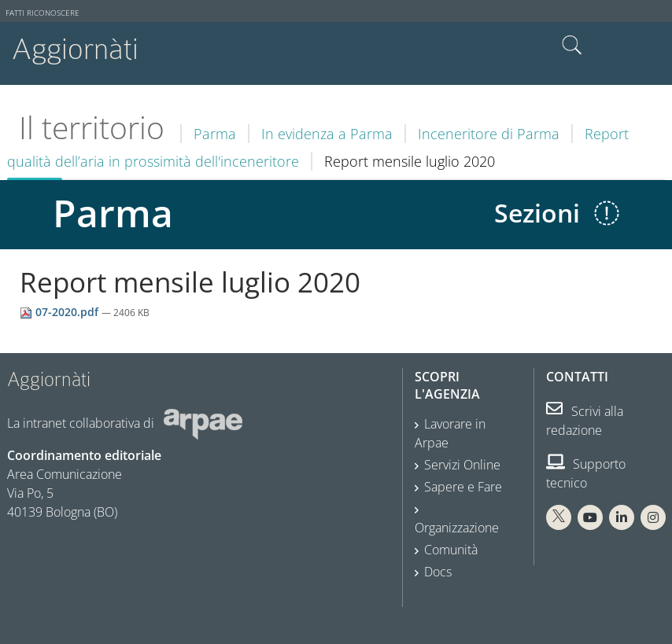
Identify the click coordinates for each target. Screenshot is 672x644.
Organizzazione (457, 528)
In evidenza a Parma (327, 134)
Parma (215, 134)
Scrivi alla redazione (585, 421)
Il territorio (92, 127)
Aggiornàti (75, 49)
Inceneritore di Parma (489, 134)
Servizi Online (462, 465)
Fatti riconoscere (42, 13)
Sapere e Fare (463, 487)
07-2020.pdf (61, 312)
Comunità (451, 550)
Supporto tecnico (586, 473)
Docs (438, 572)
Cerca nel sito (572, 46)
